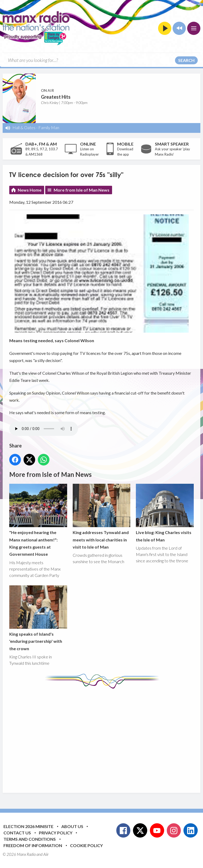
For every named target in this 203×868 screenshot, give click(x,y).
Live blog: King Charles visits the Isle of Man (165, 513)
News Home (30, 190)
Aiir (46, 854)
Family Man (49, 127)
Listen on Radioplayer (89, 152)
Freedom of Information (33, 845)
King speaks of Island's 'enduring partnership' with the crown (38, 618)
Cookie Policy (86, 845)
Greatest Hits (56, 97)
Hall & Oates (24, 127)
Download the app (125, 152)
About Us (72, 826)
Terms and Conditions (30, 839)
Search (186, 60)
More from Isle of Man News (82, 190)
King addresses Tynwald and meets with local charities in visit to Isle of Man (102, 517)
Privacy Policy (56, 833)
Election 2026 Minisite (28, 826)
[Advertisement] (106, 737)
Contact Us (17, 833)
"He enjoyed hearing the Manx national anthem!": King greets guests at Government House (38, 520)
